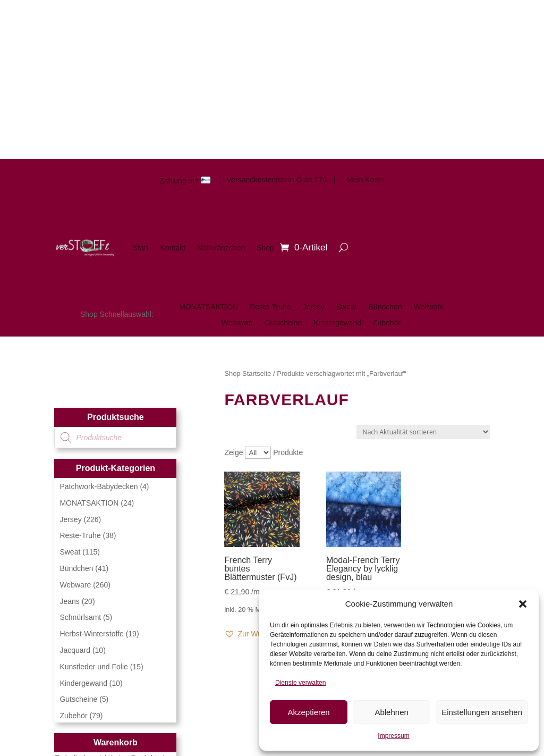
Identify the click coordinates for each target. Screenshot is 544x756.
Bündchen (385, 307)
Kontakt (172, 248)
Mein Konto (366, 180)
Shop (265, 248)
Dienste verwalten (300, 683)
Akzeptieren (308, 712)
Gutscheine (283, 323)
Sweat (347, 307)
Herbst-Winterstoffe (91, 634)
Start (141, 248)
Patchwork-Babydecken (99, 486)
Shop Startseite (248, 373)
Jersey (313, 307)
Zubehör (387, 323)
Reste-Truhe (270, 307)
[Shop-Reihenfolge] (423, 432)
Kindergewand (337, 323)
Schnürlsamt (80, 617)
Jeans (69, 601)
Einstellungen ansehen (482, 712)
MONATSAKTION (209, 307)
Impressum (393, 736)
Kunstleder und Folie (93, 667)
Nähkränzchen (221, 248)
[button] (523, 604)
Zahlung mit (185, 180)
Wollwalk (428, 307)
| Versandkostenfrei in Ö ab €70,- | (279, 180)
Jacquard (75, 650)
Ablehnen (391, 712)
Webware (237, 323)
